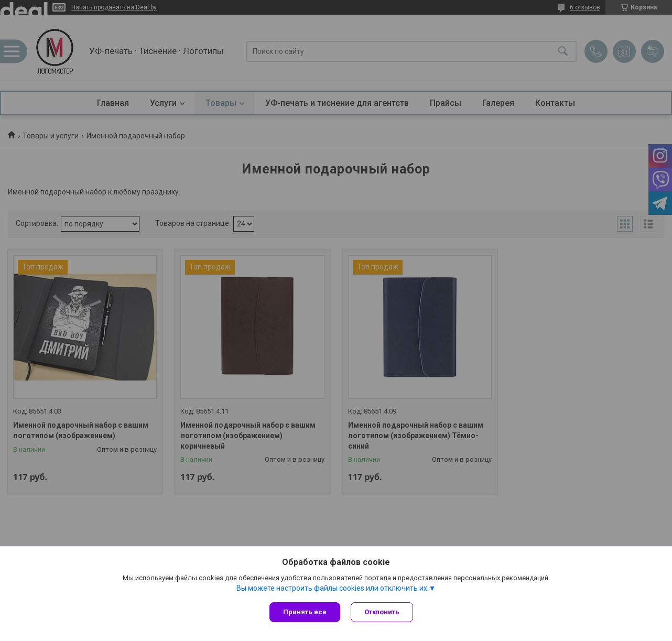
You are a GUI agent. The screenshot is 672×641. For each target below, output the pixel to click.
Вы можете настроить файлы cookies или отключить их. (333, 588)
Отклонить (382, 612)
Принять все (305, 612)
